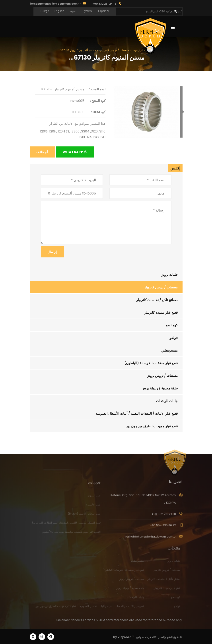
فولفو (174, 338)
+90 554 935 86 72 (163, 528)
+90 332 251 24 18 (164, 517)
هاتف (42, 152)
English (59, 11)
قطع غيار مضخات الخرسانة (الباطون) (151, 363)
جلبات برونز (170, 275)
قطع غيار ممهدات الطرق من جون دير (152, 426)
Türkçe (45, 11)
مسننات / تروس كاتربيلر (161, 287)
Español (104, 11)
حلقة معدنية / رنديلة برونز (160, 388)
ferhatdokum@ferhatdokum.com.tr (55, 4)
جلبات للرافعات (167, 401)
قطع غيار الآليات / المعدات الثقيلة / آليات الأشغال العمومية (137, 413)
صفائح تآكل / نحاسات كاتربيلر (157, 300)
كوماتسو (172, 325)
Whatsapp (75, 152)
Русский (88, 11)
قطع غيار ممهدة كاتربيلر (161, 312)
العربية (73, 11)
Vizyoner (124, 637)
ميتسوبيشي (169, 350)
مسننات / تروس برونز (162, 376)
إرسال (52, 252)
